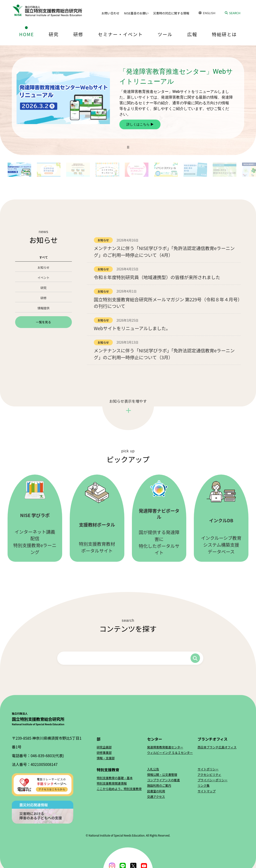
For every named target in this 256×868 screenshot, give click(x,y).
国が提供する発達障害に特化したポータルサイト (159, 518)
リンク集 (204, 785)
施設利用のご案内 (159, 785)
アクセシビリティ (209, 774)
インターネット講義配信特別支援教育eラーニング (35, 518)
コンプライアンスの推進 (163, 780)
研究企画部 (104, 747)
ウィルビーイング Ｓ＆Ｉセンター (170, 752)
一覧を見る (43, 322)
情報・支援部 (106, 758)
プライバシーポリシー (213, 780)
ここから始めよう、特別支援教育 (119, 788)
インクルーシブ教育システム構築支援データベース (221, 518)
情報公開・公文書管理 (162, 774)
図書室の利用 (156, 791)
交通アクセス (156, 796)
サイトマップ (207, 791)
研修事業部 (104, 752)
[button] (128, 147)
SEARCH (235, 13)
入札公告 (153, 769)
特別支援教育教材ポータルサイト (97, 518)
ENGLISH (209, 13)
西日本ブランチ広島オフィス (217, 747)
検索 (195, 658)
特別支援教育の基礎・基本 (115, 778)
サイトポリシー (208, 769)
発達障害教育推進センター (165, 747)
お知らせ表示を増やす (128, 401)
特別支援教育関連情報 (112, 783)
